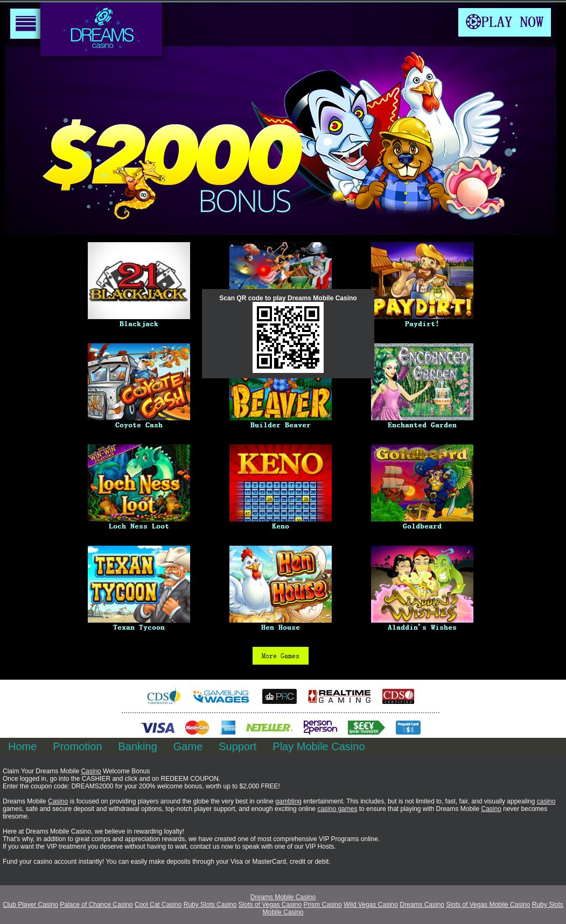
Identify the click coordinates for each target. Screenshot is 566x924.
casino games (337, 809)
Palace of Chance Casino (96, 905)
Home (22, 746)
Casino (91, 771)
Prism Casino (323, 905)
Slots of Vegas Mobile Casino (488, 905)
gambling (288, 801)
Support (237, 746)
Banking (138, 746)
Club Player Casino (30, 905)
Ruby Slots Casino (210, 905)
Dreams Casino (422, 905)
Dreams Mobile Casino (283, 897)
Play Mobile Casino (319, 746)
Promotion (77, 746)
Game (188, 746)
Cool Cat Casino (158, 905)
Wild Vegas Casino (371, 905)
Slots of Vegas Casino (270, 905)
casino (546, 801)
